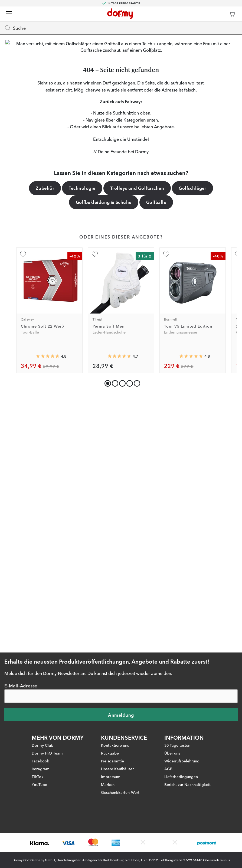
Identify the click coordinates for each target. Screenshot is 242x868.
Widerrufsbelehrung (182, 735)
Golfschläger (192, 406)
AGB (168, 743)
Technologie (82, 406)
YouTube (39, 758)
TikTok (38, 750)
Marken (108, 758)
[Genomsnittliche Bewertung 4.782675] (48, 575)
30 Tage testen (177, 719)
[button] (114, 600)
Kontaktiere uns (115, 719)
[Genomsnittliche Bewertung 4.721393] (119, 575)
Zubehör (45, 406)
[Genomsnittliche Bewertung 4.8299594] (191, 575)
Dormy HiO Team (47, 727)
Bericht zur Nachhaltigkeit (187, 758)
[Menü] (9, 14)
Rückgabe (110, 727)
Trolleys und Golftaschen (137, 406)
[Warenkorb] (232, 14)
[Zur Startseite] (120, 14)
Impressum (111, 750)
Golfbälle (156, 420)
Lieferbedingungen (181, 750)
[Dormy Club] (216, 14)
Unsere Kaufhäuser (117, 743)
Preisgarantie (112, 735)
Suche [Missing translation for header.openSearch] (15, 28)
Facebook (40, 735)
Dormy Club (42, 719)
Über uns (172, 727)
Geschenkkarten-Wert (120, 766)
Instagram (41, 743)
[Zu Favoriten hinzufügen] (23, 472)
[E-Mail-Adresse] (121, 670)
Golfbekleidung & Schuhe (104, 420)
